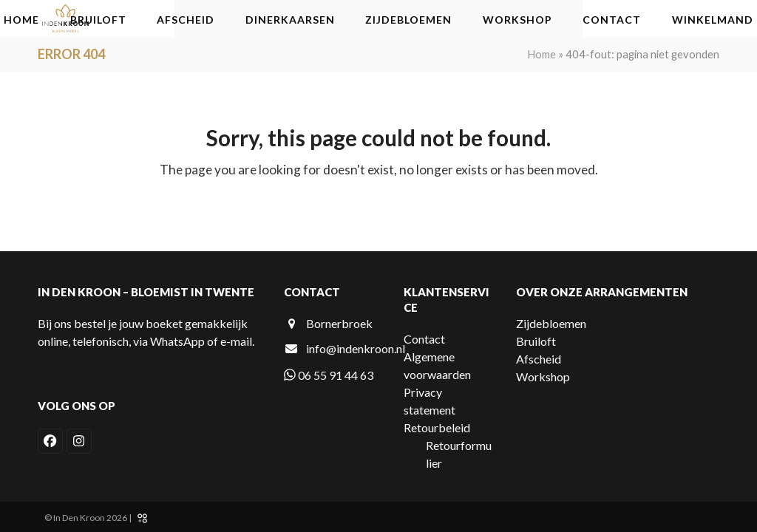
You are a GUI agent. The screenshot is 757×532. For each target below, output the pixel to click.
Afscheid (539, 359)
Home (542, 54)
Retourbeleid (437, 427)
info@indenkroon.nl (356, 348)
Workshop (543, 376)
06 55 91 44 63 (329, 375)
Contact (424, 339)
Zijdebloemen (551, 323)
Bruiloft (536, 341)
